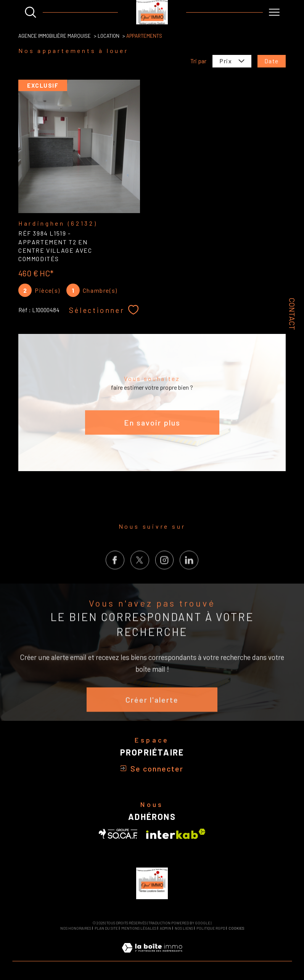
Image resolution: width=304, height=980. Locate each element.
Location (109, 36)
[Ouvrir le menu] (274, 12)
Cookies (236, 928)
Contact (292, 314)
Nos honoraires (76, 928)
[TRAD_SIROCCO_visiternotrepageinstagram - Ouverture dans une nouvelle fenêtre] (165, 573)
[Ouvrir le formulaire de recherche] (31, 12)
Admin (166, 928)
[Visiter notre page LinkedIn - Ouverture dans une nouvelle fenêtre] (189, 573)
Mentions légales (139, 928)
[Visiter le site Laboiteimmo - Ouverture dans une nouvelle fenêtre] (152, 956)
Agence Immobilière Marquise (55, 36)
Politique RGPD (211, 928)
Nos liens (184, 928)
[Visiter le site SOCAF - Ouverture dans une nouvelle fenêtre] (118, 834)
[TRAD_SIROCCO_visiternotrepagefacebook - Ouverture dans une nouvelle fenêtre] (115, 573)
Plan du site (106, 928)
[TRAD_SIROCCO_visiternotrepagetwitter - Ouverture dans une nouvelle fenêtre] (140, 573)
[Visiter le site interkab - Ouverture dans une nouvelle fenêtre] (176, 834)
